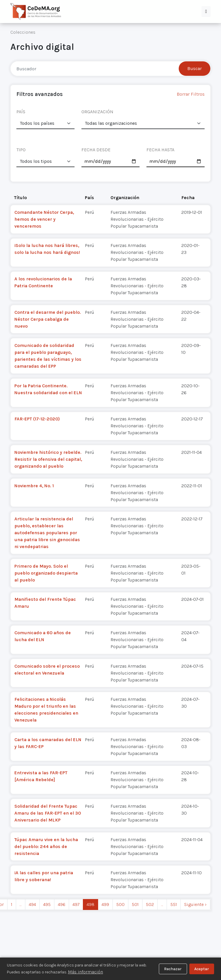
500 (120, 904)
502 (150, 904)
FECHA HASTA (160, 150)
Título (20, 198)
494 (32, 904)
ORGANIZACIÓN (97, 112)
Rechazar (173, 969)
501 (135, 904)
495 (47, 904)
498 (91, 904)
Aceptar (202, 969)
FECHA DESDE (96, 150)
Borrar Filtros (191, 94)
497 (76, 904)
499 (105, 904)
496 (62, 904)
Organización (125, 198)
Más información (85, 972)
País (89, 198)
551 (174, 904)
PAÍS (21, 112)
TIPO (21, 150)
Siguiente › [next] (195, 904)
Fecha (188, 198)
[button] (206, 12)
